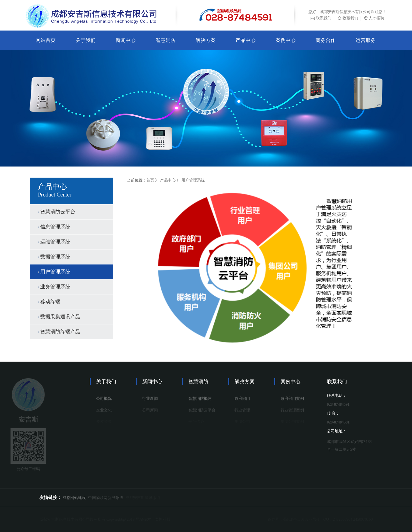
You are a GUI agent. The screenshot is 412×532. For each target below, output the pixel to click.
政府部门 (242, 400)
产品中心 (246, 40)
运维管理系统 (53, 242)
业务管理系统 (53, 287)
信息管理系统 (53, 227)
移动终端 (48, 302)
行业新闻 (150, 400)
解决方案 (206, 40)
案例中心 (286, 40)
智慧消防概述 (200, 400)
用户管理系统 (53, 272)
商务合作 (326, 40)
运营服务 (366, 40)
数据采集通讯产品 (58, 317)
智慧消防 (166, 40)
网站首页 (46, 40)
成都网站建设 (74, 498)
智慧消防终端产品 (58, 332)
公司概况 (104, 400)
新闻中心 (126, 40)
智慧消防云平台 (55, 212)
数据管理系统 (53, 257)
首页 (154, 180)
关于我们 (86, 40)
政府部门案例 (292, 400)
